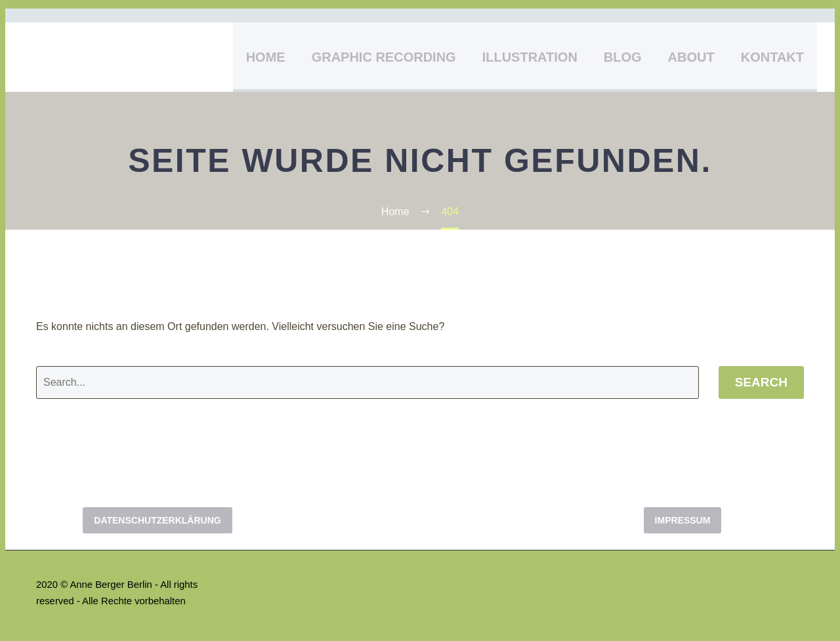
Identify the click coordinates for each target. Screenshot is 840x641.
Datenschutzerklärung (157, 520)
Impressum (683, 520)
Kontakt (772, 57)
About (691, 57)
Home (266, 57)
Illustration (530, 57)
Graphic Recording (384, 57)
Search (761, 382)
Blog (623, 57)
